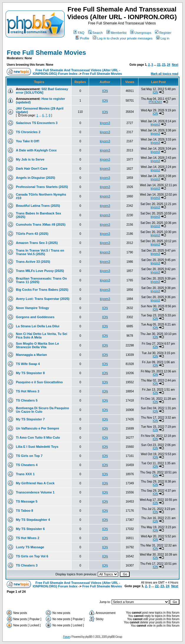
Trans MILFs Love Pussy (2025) (40, 271)
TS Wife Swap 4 (28, 364)
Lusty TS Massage (30, 547)
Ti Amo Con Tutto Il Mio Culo (38, 437)
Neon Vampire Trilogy (32, 308)
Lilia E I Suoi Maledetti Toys (37, 447)
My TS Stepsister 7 (30, 419)
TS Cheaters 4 (27, 465)
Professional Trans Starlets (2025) (42, 187)
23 (164, 65)
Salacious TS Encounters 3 (37, 123)
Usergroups (141, 33)
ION (105, 91)
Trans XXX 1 (25, 474)
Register (163, 33)
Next (175, 65)
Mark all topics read (165, 74)
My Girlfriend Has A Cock (35, 483)
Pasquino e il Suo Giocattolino (39, 382)
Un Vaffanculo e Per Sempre (38, 428)
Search (95, 33)
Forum (67, 637)
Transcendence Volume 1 (35, 492)
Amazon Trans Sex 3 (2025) (37, 243)
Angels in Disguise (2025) (35, 178)
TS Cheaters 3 (27, 565)
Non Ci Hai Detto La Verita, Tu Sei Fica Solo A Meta (42, 336)
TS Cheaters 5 (27, 400)
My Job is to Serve (30, 159)
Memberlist (117, 33)
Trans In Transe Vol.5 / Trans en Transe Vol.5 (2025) (40, 252)
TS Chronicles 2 (28, 132)
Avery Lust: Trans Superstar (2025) (43, 299)
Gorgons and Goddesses (35, 317)
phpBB (89, 637)
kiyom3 (105, 123)
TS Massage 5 (27, 501)
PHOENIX (155, 102)
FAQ (79, 33)
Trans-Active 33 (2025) (33, 262)
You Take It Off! (28, 141)
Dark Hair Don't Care (32, 169)
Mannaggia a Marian (31, 355)
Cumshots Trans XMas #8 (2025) (41, 224)
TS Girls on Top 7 (29, 456)
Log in (163, 38)
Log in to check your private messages (123, 38)
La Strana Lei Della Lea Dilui (38, 326)
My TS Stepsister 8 (30, 373)
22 (159, 65)
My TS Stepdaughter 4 (33, 520)
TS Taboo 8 (24, 511)
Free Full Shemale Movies (46, 53)
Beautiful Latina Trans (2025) (38, 206)
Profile (82, 38)
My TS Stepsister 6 (30, 529)
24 (169, 65)
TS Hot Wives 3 (28, 391)
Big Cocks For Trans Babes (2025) (42, 290)
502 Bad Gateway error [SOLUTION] (42, 91)
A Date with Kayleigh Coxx (36, 150)
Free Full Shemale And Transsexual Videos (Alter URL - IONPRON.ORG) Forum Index (76, 72)
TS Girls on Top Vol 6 (32, 556)
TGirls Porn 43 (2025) (32, 234)
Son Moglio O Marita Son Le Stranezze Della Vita (37, 345)
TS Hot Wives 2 (28, 538)
